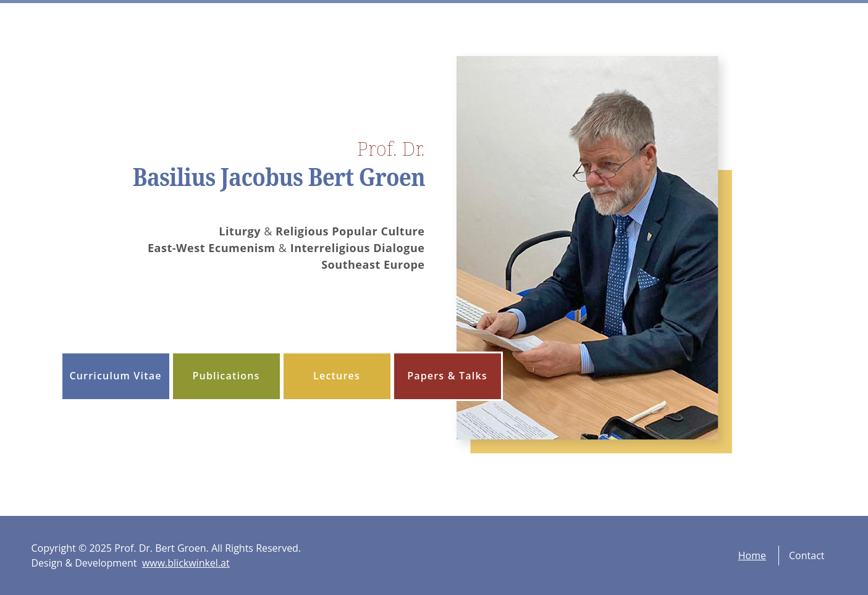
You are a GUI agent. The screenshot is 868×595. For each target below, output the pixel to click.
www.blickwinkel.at (186, 563)
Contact (807, 555)
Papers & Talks (447, 376)
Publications (226, 376)
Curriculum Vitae (115, 376)
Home (752, 555)
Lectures (337, 376)
